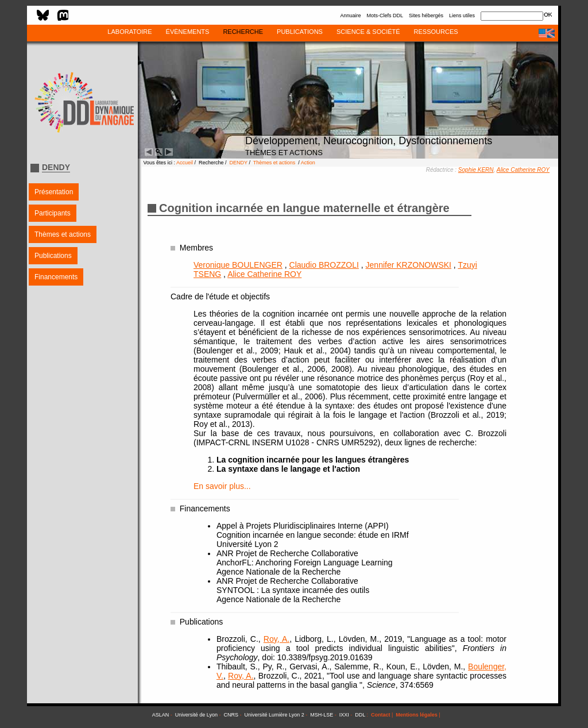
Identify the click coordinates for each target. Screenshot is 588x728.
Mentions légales (417, 715)
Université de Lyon (196, 715)
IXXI (344, 715)
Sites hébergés (426, 16)
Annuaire (350, 16)
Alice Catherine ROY (523, 170)
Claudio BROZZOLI (324, 265)
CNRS (231, 715)
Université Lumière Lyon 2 (274, 715)
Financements (56, 277)
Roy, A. (276, 639)
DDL (360, 715)
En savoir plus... (222, 486)
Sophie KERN (476, 170)
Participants (53, 213)
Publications (53, 256)
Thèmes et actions (63, 234)
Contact (381, 715)
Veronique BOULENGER (238, 265)
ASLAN (161, 715)
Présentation (54, 192)
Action (308, 163)
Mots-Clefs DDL (385, 16)
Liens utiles (462, 16)
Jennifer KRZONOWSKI (409, 265)
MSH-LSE (322, 715)
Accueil (185, 163)
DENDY (239, 163)
